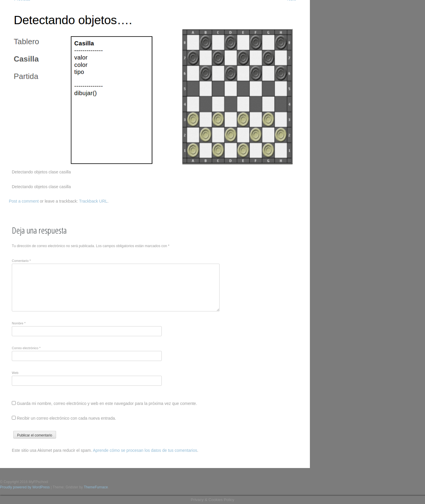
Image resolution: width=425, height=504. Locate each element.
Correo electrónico (26, 348)
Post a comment (24, 201)
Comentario (21, 261)
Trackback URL (93, 201)
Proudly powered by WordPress (25, 487)
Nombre (19, 323)
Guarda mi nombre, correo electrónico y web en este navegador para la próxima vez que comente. (107, 403)
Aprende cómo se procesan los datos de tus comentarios (145, 450)
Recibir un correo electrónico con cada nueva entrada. (66, 418)
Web (15, 373)
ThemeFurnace (96, 487)
